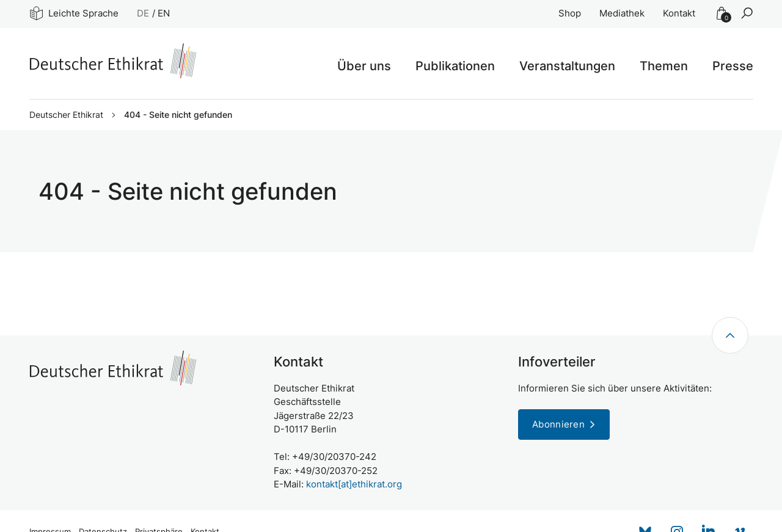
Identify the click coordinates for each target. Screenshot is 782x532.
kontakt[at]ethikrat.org (354, 484)
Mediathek (622, 13)
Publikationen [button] (455, 66)
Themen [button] (664, 66)
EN (164, 13)
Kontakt (679, 13)
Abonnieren (558, 424)
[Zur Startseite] (113, 61)
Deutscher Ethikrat (66, 115)
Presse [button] (733, 66)
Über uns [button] (364, 66)
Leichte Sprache (74, 13)
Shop (570, 13)
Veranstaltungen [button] (567, 66)
